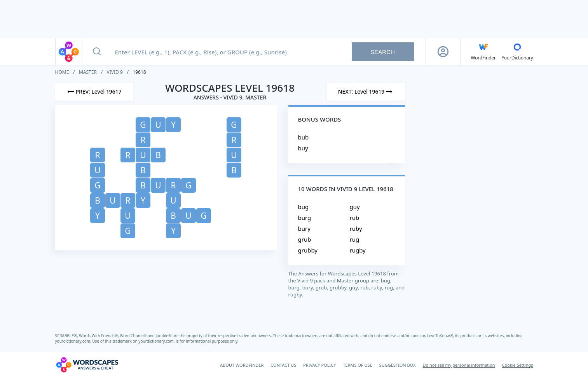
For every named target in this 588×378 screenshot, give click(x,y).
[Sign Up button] (443, 52)
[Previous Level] (94, 92)
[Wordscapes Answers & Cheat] (87, 365)
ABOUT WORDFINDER (242, 365)
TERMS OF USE (357, 365)
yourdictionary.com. (74, 341)
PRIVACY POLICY (319, 365)
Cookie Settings (518, 365)
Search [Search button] (383, 52)
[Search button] (97, 52)
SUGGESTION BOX (398, 365)
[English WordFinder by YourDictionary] (483, 52)
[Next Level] (366, 92)
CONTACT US (283, 365)
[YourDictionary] (517, 52)
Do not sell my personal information (459, 365)
